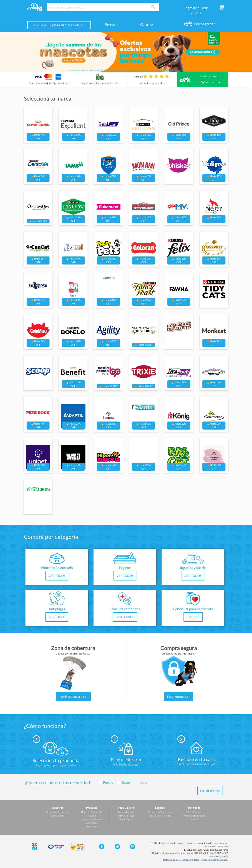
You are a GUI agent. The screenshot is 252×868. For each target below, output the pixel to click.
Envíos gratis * (204, 24)
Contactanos (58, 816)
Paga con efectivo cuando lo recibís (100, 83)
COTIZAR (193, 617)
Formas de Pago (126, 816)
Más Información (179, 697)
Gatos (147, 24)
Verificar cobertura (73, 697)
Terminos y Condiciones (160, 812)
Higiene (92, 816)
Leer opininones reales (151, 83)
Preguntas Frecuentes (58, 812)
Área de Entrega (126, 812)
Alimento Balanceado (92, 812)
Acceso (194, 819)
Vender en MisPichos (194, 816)
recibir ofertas (210, 791)
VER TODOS (57, 576)
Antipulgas (92, 823)
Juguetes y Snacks (92, 819)
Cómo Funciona (194, 812)
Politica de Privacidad (160, 816)
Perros (112, 24)
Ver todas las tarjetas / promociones (49, 83)
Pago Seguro (126, 819)
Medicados (92, 826)
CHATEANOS (125, 617)
